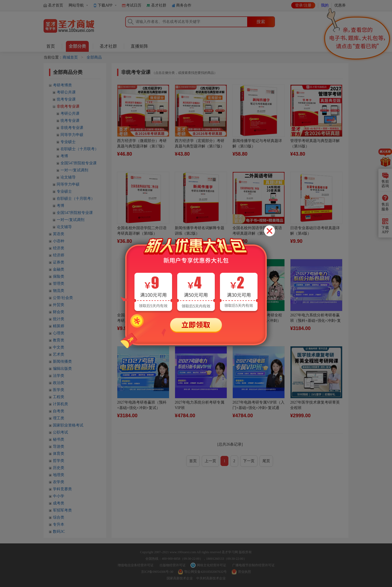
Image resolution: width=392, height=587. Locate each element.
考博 (64, 156)
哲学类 (59, 461)
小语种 (59, 241)
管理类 (59, 284)
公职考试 (60, 432)
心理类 (59, 333)
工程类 (59, 397)
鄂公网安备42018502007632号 (206, 572)
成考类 (59, 503)
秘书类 (59, 439)
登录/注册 (303, 5)
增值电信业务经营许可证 (136, 565)
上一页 (210, 461)
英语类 (59, 234)
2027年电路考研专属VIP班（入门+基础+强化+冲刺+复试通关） (258, 408)
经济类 (59, 248)
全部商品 (94, 57)
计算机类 (60, 404)
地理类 (59, 475)
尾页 (266, 461)
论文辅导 (68, 177)
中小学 (59, 496)
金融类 (59, 269)
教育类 (59, 340)
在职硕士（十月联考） (79, 149)
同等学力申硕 (72, 135)
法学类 (59, 376)
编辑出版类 (62, 369)
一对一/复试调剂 (74, 170)
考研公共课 (66, 92)
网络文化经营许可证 (212, 565)
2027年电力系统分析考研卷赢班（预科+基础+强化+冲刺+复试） (316, 321)
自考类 (59, 411)
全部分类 (77, 46)
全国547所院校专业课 (79, 163)
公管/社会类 (63, 298)
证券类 (59, 262)
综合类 (59, 517)
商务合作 (184, 5)
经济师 (59, 255)
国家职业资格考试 (68, 425)
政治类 (59, 383)
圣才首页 (56, 5)
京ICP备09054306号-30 (157, 572)
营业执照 (244, 572)
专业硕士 (68, 142)
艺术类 (59, 354)
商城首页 (70, 57)
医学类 (59, 390)
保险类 (59, 276)
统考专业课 (66, 99)
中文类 (59, 347)
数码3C (59, 532)
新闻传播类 (62, 361)
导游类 (59, 447)
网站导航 (76, 5)
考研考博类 (62, 85)
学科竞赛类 (62, 489)
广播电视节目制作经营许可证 (253, 565)
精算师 (59, 326)
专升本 (59, 524)
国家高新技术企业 (180, 578)
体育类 (59, 454)
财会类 (59, 312)
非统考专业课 (68, 106)
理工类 (59, 418)
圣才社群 (159, 5)
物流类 (59, 291)
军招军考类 (62, 510)
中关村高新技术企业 (211, 578)
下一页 (249, 461)
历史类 (59, 468)
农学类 (59, 482)
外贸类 (59, 305)
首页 (51, 46)
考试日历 (134, 5)
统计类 (59, 319)
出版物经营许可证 (173, 565)
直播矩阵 (139, 46)
